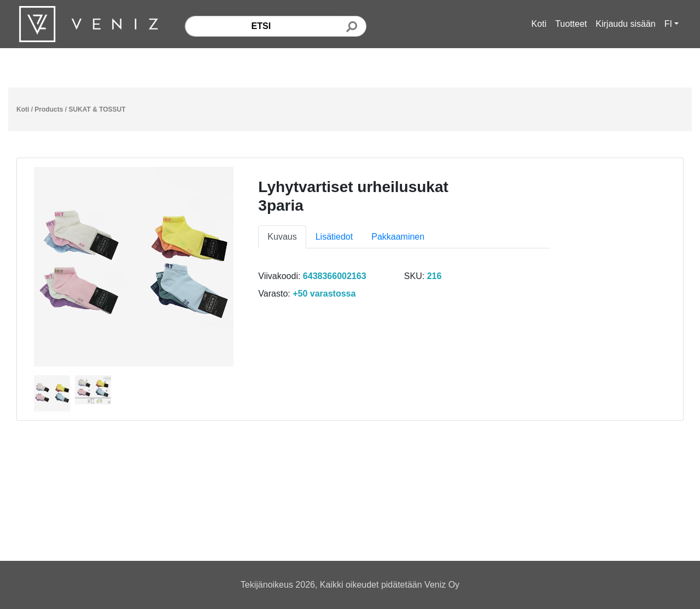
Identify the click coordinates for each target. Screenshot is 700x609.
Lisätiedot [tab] (334, 237)
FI (668, 24)
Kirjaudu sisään (625, 24)
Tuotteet (571, 24)
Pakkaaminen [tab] (398, 237)
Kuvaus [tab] (282, 237)
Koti (539, 24)
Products (49, 109)
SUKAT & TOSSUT (97, 109)
